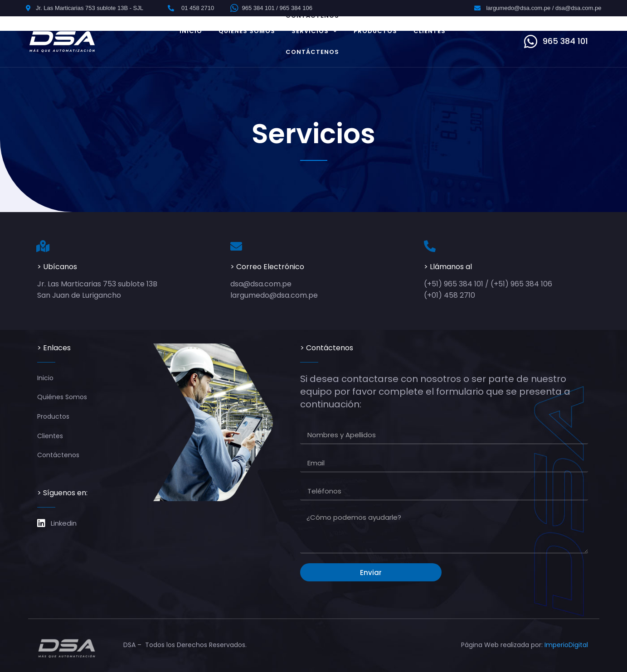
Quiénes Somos (247, 31)
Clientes (430, 31)
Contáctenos (312, 52)
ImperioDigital (566, 645)
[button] (556, 41)
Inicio (191, 31)
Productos (375, 31)
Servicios (314, 31)
